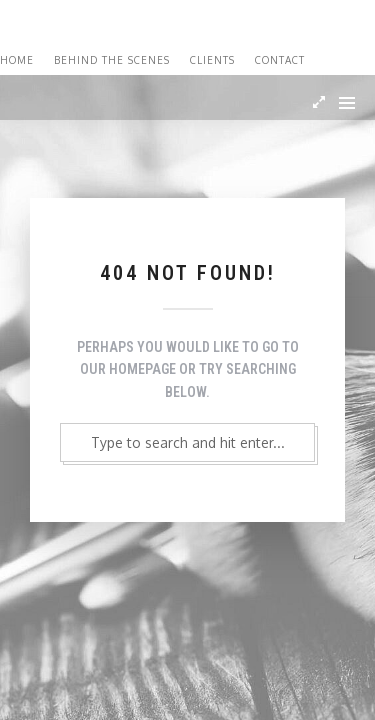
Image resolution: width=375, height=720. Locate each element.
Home (17, 60)
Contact (280, 60)
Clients (212, 60)
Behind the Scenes (112, 60)
